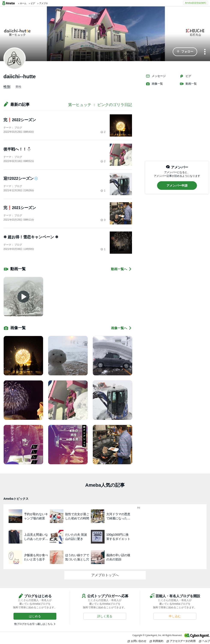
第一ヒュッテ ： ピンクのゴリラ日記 (100, 105)
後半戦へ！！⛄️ (17, 149)
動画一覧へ (121, 269)
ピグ (185, 76)
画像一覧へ (121, 328)
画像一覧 (154, 84)
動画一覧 (188, 84)
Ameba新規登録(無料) (196, 3)
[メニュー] (205, 52)
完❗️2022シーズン (20, 120)
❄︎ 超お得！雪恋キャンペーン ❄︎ (31, 237)
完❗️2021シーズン (20, 208)
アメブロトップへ (105, 575)
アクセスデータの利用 (181, 641)
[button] (185, 52)
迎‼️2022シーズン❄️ (21, 178)
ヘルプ (204, 641)
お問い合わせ (137, 641)
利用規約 (156, 641)
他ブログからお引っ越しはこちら (33, 624)
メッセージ (156, 76)
